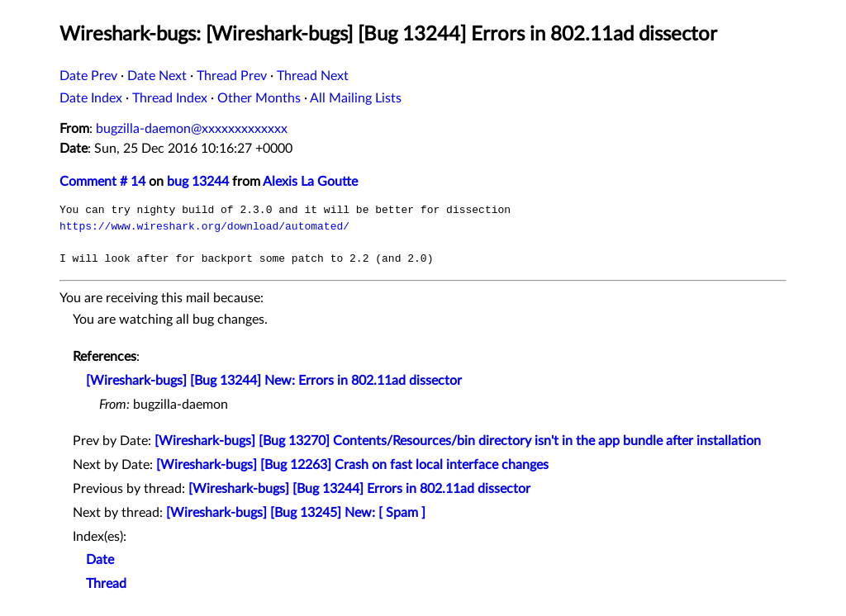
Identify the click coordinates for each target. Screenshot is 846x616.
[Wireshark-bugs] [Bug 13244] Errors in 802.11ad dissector (359, 489)
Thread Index (170, 98)
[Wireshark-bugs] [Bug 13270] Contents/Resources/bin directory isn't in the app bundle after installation (458, 441)
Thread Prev (232, 76)
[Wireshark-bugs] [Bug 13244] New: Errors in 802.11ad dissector (274, 381)
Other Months (259, 98)
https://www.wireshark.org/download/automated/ (204, 226)
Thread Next (313, 76)
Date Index (91, 98)
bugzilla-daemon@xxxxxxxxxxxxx (192, 129)
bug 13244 (198, 182)
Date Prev (88, 76)
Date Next (157, 76)
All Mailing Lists (356, 98)
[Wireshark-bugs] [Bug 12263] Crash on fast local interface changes (352, 465)
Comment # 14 (102, 182)
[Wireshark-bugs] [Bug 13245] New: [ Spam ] (296, 513)
